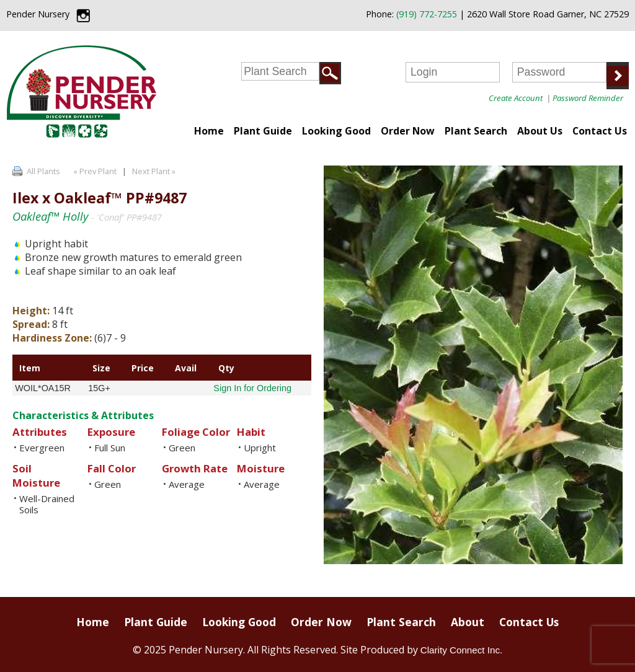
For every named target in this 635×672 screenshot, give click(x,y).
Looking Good (336, 131)
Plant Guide (263, 131)
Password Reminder (588, 98)
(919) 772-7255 (427, 14)
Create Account (516, 98)
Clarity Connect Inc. (462, 650)
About (468, 622)
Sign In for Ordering (252, 388)
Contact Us (600, 131)
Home (209, 131)
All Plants (43, 171)
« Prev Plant (94, 171)
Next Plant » (155, 171)
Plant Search (476, 131)
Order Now (408, 131)
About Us (540, 131)
